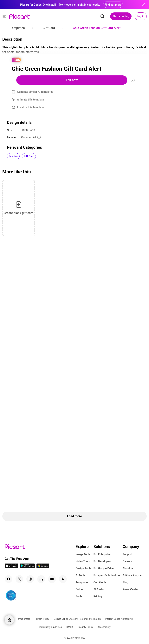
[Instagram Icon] (30, 579)
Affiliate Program (133, 575)
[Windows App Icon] (43, 567)
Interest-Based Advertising (119, 619)
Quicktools (100, 582)
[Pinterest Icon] (63, 579)
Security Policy (85, 627)
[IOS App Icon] (11, 567)
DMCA (70, 627)
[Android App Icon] (27, 567)
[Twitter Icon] (19, 579)
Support (127, 554)
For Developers (103, 561)
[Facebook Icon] (9, 579)
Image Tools (83, 554)
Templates (82, 582)
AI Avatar (99, 589)
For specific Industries (107, 575)
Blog (125, 582)
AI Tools (81, 575)
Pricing (98, 596)
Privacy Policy (42, 619)
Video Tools (83, 561)
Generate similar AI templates (35, 92)
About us (128, 568)
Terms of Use (23, 619)
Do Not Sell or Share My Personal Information (77, 619)
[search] (102, 16)
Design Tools (84, 568)
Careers (127, 561)
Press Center (130, 589)
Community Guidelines (50, 627)
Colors (80, 589)
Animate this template (31, 100)
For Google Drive (104, 568)
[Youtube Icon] (52, 579)
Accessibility (104, 627)
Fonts (79, 596)
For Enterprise (102, 554)
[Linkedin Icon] (41, 579)
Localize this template (30, 107)
